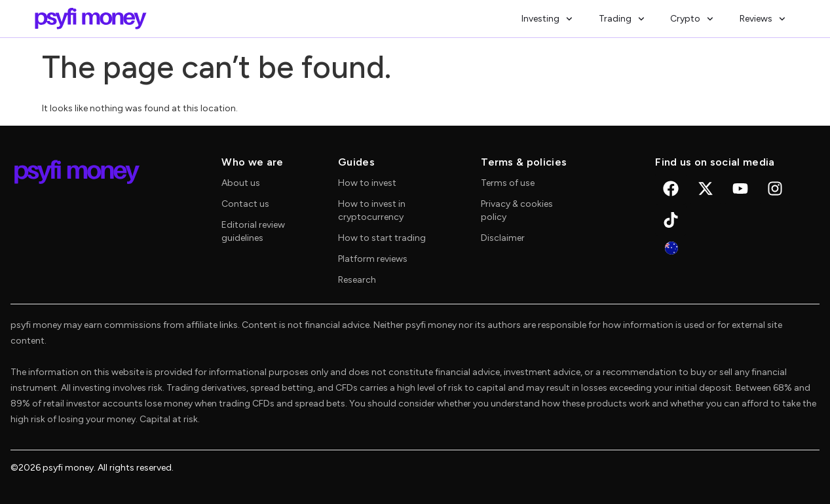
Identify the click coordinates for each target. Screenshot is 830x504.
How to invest (367, 183)
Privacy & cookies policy (517, 210)
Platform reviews (373, 259)
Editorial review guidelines (253, 231)
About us (241, 183)
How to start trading (382, 238)
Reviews (763, 19)
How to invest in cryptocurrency (372, 210)
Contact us (245, 204)
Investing (547, 19)
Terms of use (508, 183)
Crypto (692, 19)
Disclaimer (503, 238)
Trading (622, 19)
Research (357, 280)
